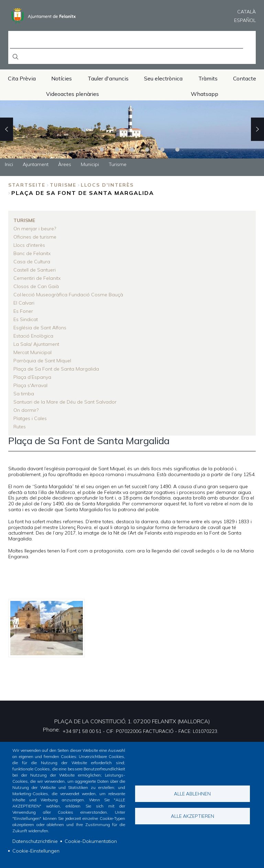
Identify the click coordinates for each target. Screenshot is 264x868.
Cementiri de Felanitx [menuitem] (37, 278)
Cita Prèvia (22, 78)
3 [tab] (117, 150)
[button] (47, 628)
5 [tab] (147, 150)
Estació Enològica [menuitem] (33, 336)
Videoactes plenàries (73, 94)
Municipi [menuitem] (90, 164)
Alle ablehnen (192, 794)
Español (245, 20)
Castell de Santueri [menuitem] (35, 270)
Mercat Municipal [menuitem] (32, 352)
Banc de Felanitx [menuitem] (32, 253)
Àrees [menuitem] (65, 164)
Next (257, 129)
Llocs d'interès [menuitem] (29, 245)
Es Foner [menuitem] (23, 311)
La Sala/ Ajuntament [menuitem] (36, 344)
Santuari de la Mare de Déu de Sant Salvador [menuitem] (65, 402)
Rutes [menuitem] (20, 427)
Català (246, 12)
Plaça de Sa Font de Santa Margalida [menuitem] (56, 369)
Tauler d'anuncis (108, 78)
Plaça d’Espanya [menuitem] (32, 377)
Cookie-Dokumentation (91, 841)
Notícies (62, 78)
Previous (7, 129)
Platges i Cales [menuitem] (30, 418)
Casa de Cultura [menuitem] (32, 262)
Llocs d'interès (107, 185)
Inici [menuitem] (9, 164)
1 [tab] (87, 150)
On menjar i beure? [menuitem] (35, 229)
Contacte (245, 78)
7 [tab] (177, 150)
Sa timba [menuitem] (24, 394)
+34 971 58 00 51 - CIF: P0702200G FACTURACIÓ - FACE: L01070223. (140, 731)
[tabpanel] (132, 129)
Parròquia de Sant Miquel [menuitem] (42, 361)
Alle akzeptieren (192, 816)
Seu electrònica (163, 78)
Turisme (63, 185)
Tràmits (208, 78)
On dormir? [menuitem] (26, 410)
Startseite (27, 185)
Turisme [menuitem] (118, 164)
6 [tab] (162, 150)
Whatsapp (205, 94)
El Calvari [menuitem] (24, 303)
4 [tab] (132, 150)
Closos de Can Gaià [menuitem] (36, 286)
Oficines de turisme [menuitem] (35, 237)
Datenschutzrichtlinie (35, 841)
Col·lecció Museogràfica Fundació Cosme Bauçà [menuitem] (68, 295)
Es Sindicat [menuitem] (26, 319)
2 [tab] (102, 150)
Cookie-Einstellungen (36, 851)
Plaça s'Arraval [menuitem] (30, 385)
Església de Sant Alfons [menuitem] (40, 328)
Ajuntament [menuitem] (36, 164)
